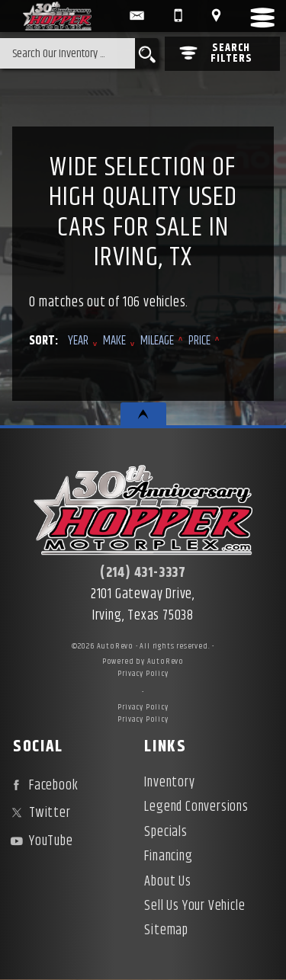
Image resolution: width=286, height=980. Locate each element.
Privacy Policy (143, 674)
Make (114, 341)
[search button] (147, 53)
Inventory (169, 783)
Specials (165, 832)
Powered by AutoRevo (143, 661)
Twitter (39, 813)
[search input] (67, 53)
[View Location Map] (216, 16)
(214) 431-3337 (143, 573)
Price (199, 341)
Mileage (157, 341)
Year (78, 341)
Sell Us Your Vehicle (194, 906)
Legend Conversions (196, 807)
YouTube (40, 841)
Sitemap (166, 930)
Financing (168, 857)
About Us (167, 882)
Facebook (42, 786)
